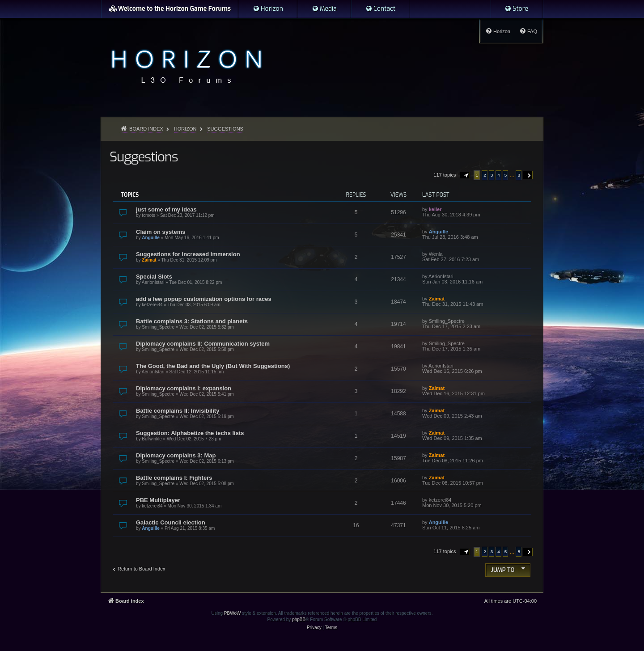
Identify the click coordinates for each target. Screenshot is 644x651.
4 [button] (499, 175)
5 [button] (506, 175)
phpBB (299, 619)
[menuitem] (268, 9)
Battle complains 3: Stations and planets (192, 321)
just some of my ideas (166, 209)
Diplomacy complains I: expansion (184, 388)
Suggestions (144, 157)
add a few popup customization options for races (204, 299)
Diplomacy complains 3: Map (176, 455)
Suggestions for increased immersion (188, 254)
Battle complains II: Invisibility (178, 411)
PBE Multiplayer (158, 500)
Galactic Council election (171, 522)
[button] (465, 175)
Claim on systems (161, 232)
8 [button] (519, 175)
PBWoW (233, 613)
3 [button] (492, 175)
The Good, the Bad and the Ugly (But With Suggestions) (213, 366)
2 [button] (485, 175)
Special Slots (154, 277)
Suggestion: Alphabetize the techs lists (190, 433)
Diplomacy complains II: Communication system (203, 344)
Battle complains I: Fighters (174, 478)
